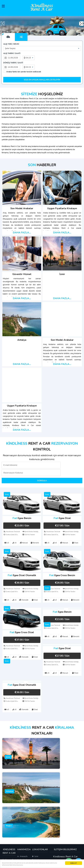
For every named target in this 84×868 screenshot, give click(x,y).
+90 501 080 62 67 (65, 811)
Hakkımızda (23, 822)
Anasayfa (22, 806)
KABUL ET (74, 862)
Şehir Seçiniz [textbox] (10, 44)
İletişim (22, 825)
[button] (80, 24)
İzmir (35, 806)
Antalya (37, 809)
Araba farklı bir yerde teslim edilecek (24, 58)
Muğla (36, 813)
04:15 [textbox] (28, 53)
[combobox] (42, 44)
